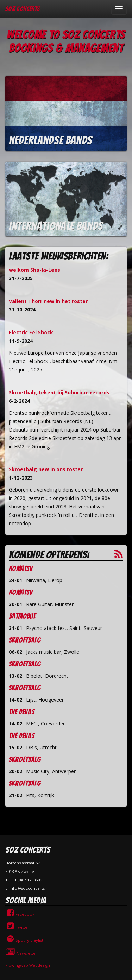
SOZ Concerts (23, 9)
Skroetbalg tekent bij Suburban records (59, 392)
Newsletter (21, 953)
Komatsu (21, 568)
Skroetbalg (25, 640)
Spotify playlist (24, 940)
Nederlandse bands (51, 140)
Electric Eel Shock (31, 332)
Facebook (20, 914)
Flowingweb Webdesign (28, 965)
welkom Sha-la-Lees (34, 270)
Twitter (17, 927)
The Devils (22, 712)
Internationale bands (56, 226)
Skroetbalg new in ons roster (46, 469)
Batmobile (23, 616)
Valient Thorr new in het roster (48, 301)
